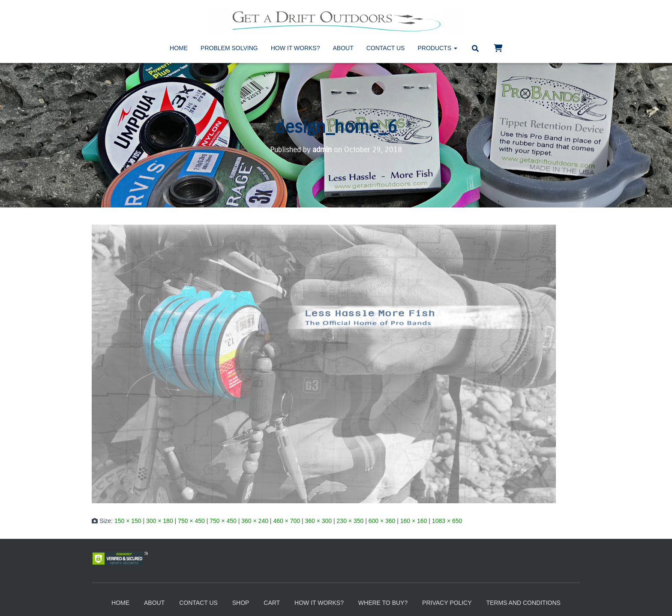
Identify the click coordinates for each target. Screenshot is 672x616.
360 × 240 (255, 521)
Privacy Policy (447, 603)
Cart (272, 603)
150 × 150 (128, 521)
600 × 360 (382, 521)
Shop (241, 603)
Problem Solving (229, 48)
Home (179, 48)
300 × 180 (160, 521)
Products (437, 48)
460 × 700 (286, 521)
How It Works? (295, 48)
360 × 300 (318, 521)
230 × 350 (350, 521)
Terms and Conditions (523, 603)
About (343, 48)
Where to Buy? (383, 603)
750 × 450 (191, 521)
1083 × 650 (447, 521)
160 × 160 (414, 521)
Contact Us (386, 48)
